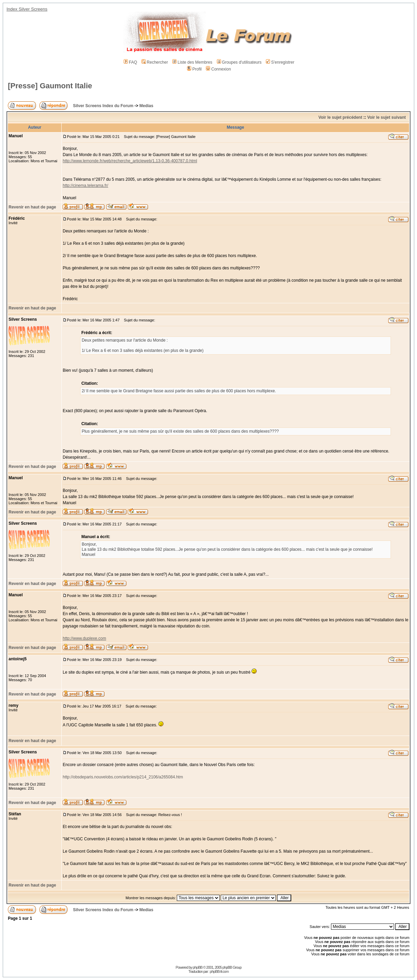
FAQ (130, 62)
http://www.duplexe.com (84, 638)
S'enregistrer (280, 62)
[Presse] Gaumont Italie (50, 86)
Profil (194, 69)
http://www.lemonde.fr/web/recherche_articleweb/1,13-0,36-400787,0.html (130, 161)
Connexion (218, 69)
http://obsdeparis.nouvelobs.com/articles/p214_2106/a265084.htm (123, 777)
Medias (146, 106)
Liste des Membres (192, 62)
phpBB (198, 967)
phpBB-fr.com (219, 971)
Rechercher (155, 62)
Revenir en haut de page (32, 207)
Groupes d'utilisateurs (239, 62)
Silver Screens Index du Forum (103, 106)
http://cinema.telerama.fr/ (85, 186)
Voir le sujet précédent (340, 117)
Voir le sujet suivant (387, 117)
